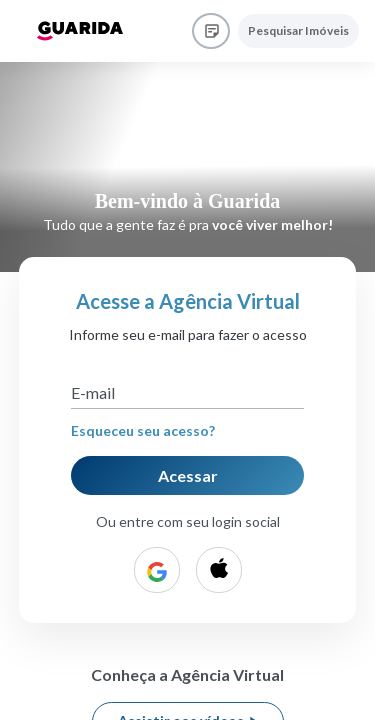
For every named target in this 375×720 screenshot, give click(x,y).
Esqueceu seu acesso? (143, 430)
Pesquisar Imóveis (298, 30)
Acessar (188, 475)
